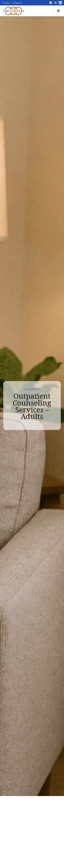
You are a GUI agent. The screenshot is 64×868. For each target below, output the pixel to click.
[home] (13, 11)
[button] (58, 11)
